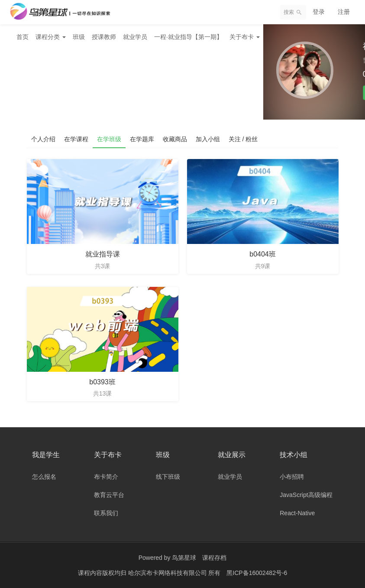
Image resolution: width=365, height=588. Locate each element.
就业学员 (135, 37)
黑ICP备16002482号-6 (257, 573)
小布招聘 (292, 477)
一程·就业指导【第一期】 (188, 37)
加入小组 (208, 139)
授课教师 (104, 37)
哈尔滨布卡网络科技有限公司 (168, 573)
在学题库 (142, 139)
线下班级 (168, 477)
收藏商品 (175, 139)
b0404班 (263, 254)
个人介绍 (43, 139)
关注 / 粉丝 (243, 139)
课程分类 (51, 37)
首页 (23, 37)
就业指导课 (103, 254)
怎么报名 (44, 477)
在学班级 (109, 139)
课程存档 (214, 558)
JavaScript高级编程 (306, 495)
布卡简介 (106, 477)
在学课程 (76, 139)
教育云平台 (109, 495)
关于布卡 (245, 37)
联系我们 (106, 513)
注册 (344, 12)
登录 (319, 12)
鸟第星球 (184, 558)
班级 (79, 37)
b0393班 (102, 382)
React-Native (297, 513)
